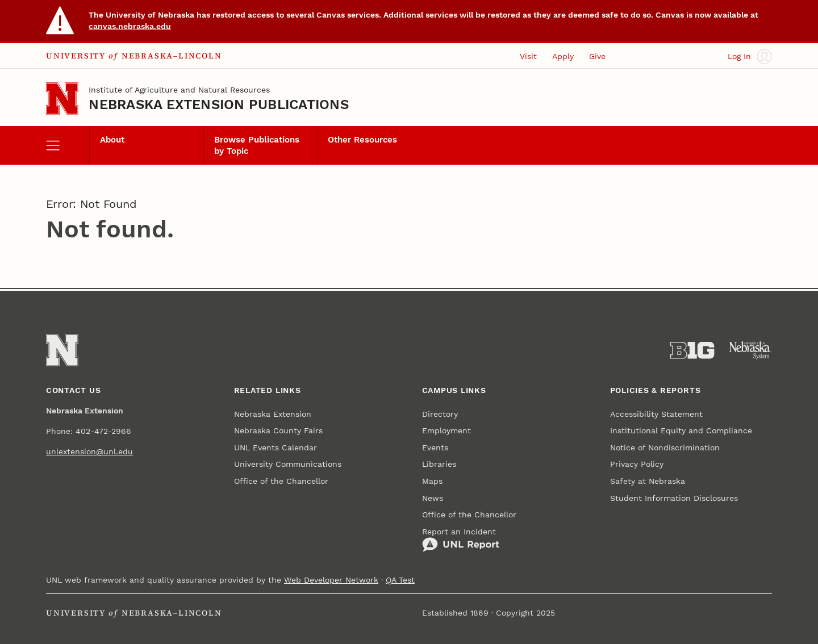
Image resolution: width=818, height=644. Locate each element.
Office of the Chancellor (281, 481)
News (433, 498)
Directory (440, 414)
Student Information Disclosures (674, 498)
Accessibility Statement (656, 414)
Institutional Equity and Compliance (681, 430)
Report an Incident (461, 540)
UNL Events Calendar (276, 448)
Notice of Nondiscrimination (665, 448)
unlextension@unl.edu (89, 451)
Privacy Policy (637, 464)
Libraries (439, 464)
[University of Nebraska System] (750, 350)
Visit (528, 56)
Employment (446, 430)
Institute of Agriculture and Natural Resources (179, 90)
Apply (563, 56)
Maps (432, 481)
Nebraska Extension (273, 414)
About (112, 140)
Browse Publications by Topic (257, 145)
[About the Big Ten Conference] (692, 350)
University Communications (288, 464)
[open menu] (68, 145)
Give (597, 56)
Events (435, 448)
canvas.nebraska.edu (130, 26)
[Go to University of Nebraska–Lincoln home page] (62, 99)
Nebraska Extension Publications (219, 104)
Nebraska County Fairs (278, 430)
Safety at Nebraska (648, 481)
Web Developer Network (331, 580)
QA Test (400, 580)
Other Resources (362, 140)
